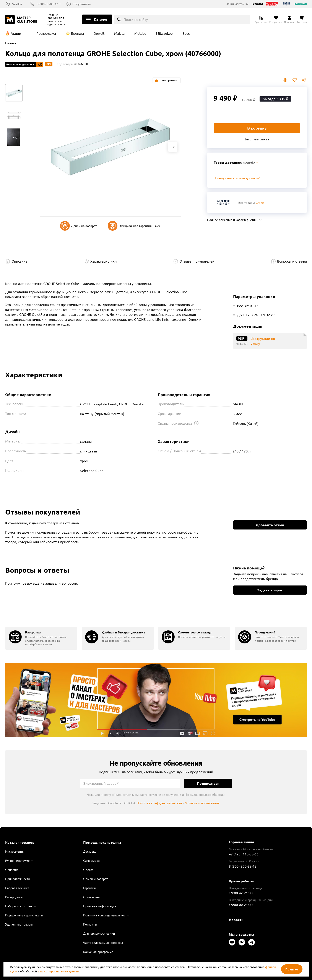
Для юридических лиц (99, 933)
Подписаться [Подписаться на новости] (208, 783)
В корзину (257, 128)
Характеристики (104, 261)
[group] (41, 638)
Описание (19, 261)
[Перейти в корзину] (302, 20)
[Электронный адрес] (130, 783)
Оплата (88, 870)
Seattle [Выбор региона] (17, 4)
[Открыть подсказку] (196, 423)
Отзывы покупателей (197, 261)
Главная (11, 43)
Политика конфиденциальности (159, 803)
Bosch (187, 33)
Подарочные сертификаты (24, 915)
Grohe (260, 202)
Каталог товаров (20, 842)
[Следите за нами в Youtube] (232, 942)
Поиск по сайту (136, 19)
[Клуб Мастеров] (22, 20)
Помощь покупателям (102, 842)
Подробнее (156, 700)
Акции (16, 33)
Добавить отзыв (270, 525)
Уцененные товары (19, 924)
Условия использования (202, 803)
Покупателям (82, 4)
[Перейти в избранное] (276, 20)
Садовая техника (17, 888)
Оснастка (12, 870)
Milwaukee (164, 33)
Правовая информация (100, 906)
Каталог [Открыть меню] (101, 19)
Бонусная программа (98, 952)
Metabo (140, 33)
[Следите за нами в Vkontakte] (242, 942)
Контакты (90, 924)
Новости (236, 920)
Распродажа (46, 33)
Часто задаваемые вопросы (103, 942)
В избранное (295, 80)
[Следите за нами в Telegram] (252, 942)
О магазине (91, 897)
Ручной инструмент (19, 860)
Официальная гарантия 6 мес (134, 226)
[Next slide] (173, 147)
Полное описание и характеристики (233, 220)
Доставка (90, 851)
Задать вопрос (270, 590)
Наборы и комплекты (21, 906)
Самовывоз (91, 860)
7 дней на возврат (78, 226)
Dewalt (99, 33)
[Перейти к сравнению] (261, 20)
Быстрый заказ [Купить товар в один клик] (257, 139)
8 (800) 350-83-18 (48, 4)
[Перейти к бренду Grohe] (223, 202)
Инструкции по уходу (263, 341)
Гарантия (89, 888)
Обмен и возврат (95, 879)
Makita (119, 33)
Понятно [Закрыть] (292, 969)
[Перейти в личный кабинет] (290, 20)
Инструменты (15, 851)
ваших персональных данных (59, 971)
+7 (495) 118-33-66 (244, 854)
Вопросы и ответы (292, 261)
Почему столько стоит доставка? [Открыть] (237, 178)
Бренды (77, 33)
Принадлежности (17, 879)
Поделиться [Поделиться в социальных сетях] (304, 80)
